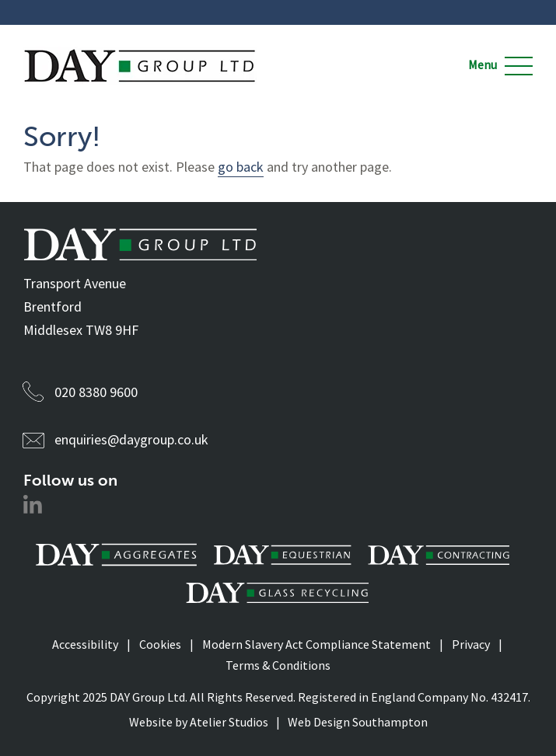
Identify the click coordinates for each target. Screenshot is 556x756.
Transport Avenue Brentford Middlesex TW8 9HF (81, 307)
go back (241, 167)
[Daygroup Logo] (140, 53)
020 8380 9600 (96, 392)
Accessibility (85, 644)
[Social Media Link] (33, 508)
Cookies (160, 644)
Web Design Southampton (358, 722)
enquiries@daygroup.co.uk (131, 439)
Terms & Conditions (278, 665)
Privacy (471, 644)
